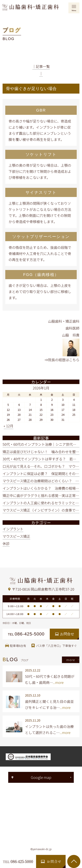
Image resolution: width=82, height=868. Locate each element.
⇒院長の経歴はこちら (62, 360)
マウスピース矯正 (16, 536)
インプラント (13, 529)
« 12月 (9, 426)
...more (58, 682)
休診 (6, 544)
